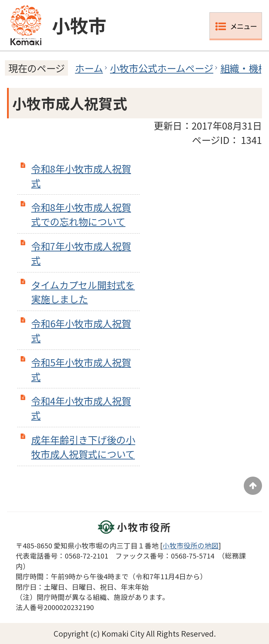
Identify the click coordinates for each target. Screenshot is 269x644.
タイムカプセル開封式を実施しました (83, 292)
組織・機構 (244, 68)
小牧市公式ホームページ (162, 68)
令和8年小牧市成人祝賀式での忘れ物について (81, 214)
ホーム (89, 68)
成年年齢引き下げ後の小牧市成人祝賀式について (83, 447)
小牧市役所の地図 (191, 545)
